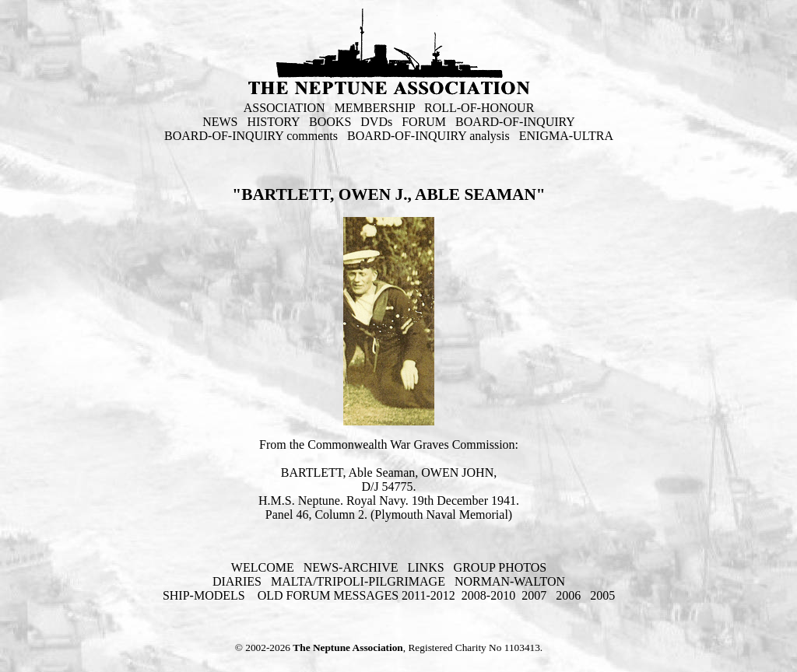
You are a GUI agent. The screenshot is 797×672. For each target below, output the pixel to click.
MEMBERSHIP (375, 108)
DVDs (376, 122)
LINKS (425, 567)
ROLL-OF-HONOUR (479, 108)
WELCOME (263, 567)
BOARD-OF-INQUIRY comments (251, 136)
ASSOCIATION (284, 108)
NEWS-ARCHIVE (351, 567)
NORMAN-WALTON (510, 581)
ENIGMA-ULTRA (566, 136)
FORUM (424, 122)
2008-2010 (488, 595)
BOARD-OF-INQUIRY (515, 122)
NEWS (220, 122)
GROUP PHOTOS (500, 567)
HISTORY (273, 122)
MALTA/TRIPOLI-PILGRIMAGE (358, 581)
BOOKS (330, 122)
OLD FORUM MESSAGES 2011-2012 (356, 595)
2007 (534, 595)
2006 (568, 595)
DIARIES (237, 581)
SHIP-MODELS (205, 595)
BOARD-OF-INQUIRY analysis (428, 136)
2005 (602, 595)
